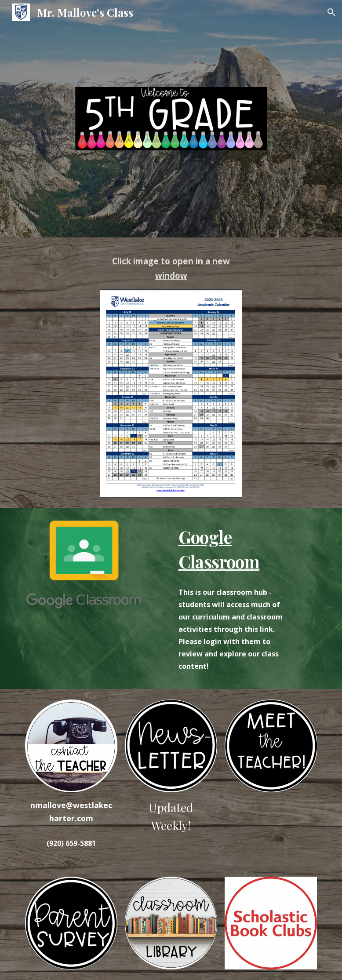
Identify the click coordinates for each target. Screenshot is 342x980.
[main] (171, 268)
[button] (331, 12)
